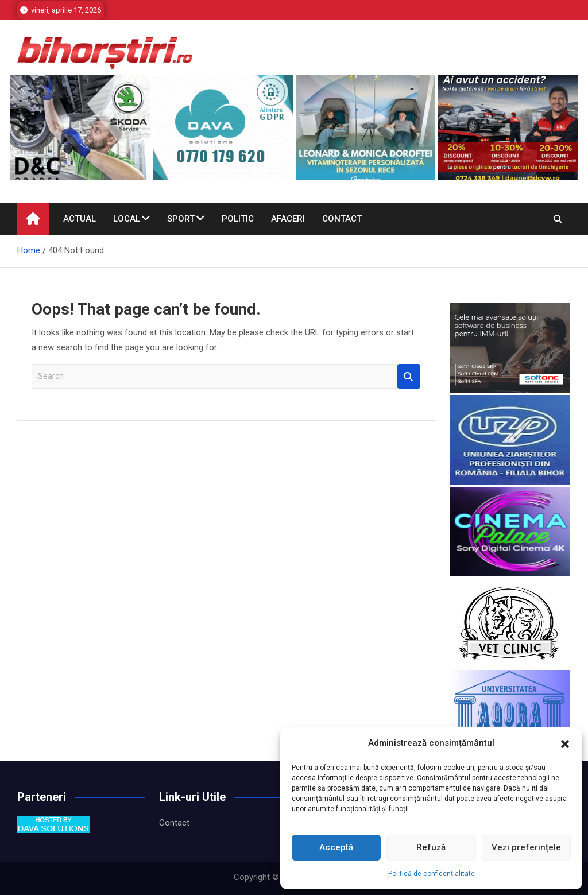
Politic (238, 219)
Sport (181, 219)
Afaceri (288, 219)
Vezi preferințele (526, 847)
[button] (565, 743)
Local (127, 219)
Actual (80, 219)
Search (409, 376)
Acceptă (336, 847)
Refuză (431, 847)
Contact (342, 219)
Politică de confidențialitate (432, 874)
